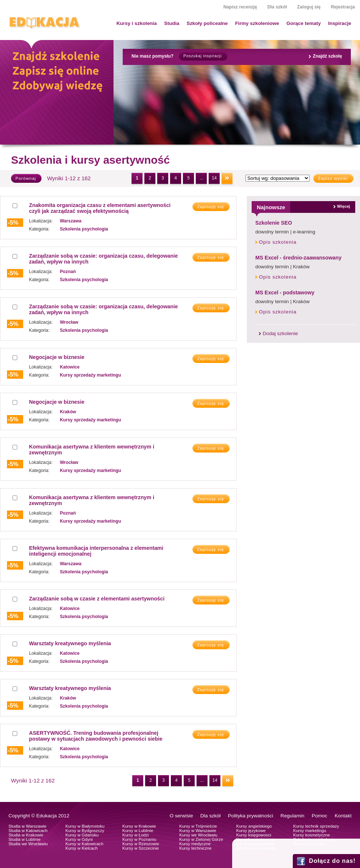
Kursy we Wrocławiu (198, 835)
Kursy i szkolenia (137, 23)
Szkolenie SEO (274, 223)
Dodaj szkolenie (280, 333)
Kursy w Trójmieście (198, 826)
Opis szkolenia (278, 242)
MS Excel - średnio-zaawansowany (298, 258)
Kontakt (343, 816)
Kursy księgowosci (254, 835)
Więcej (344, 206)
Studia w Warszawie (28, 826)
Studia (172, 23)
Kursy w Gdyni (79, 839)
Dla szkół (277, 7)
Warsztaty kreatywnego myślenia (70, 643)
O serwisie (181, 816)
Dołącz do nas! (332, 861)
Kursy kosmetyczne (312, 835)
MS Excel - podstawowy (285, 293)
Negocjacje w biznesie (57, 357)
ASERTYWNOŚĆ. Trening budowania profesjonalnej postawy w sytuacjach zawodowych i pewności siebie (96, 736)
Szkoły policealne (207, 23)
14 (214, 178)
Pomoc (320, 816)
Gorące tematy (304, 23)
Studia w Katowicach (28, 831)
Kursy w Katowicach (84, 844)
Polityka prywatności (250, 816)
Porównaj (26, 178)
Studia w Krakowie (26, 835)
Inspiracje (340, 23)
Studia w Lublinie (24, 839)
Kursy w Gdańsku (82, 835)
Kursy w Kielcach (82, 848)
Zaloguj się (309, 7)
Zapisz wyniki (333, 178)
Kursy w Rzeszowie (141, 844)
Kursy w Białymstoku (85, 826)
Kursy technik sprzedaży (316, 826)
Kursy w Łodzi (136, 835)
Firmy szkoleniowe (257, 23)
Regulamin (293, 816)
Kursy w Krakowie (139, 826)
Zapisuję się (210, 207)
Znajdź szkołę (327, 56)
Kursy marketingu (310, 831)
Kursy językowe (251, 831)
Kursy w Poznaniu (139, 839)
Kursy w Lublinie (138, 831)
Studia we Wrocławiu (28, 844)
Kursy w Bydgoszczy (85, 831)
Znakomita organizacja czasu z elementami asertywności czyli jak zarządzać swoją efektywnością (100, 208)
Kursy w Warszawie (198, 831)
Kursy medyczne (195, 844)
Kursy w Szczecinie (141, 848)
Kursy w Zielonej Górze (201, 839)
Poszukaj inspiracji (202, 56)
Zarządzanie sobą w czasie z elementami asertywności (97, 599)
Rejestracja (343, 7)
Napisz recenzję (240, 7)
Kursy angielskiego (254, 826)
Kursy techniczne (195, 848)
